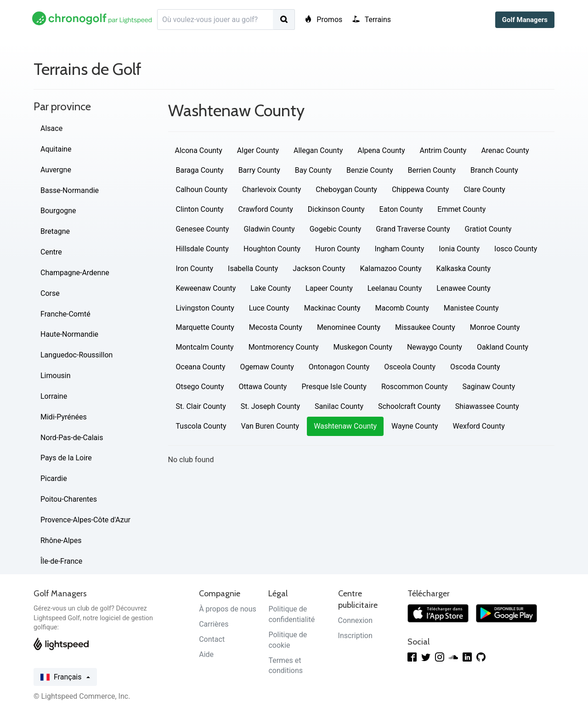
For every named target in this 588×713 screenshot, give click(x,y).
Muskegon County (362, 347)
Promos (323, 20)
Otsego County (200, 387)
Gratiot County (488, 229)
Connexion (355, 620)
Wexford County (479, 426)
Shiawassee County (487, 406)
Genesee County (203, 229)
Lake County (271, 288)
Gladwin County (269, 229)
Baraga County (200, 170)
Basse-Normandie (70, 190)
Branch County (494, 170)
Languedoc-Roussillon (76, 355)
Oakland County (503, 347)
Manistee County (471, 308)
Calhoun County (202, 190)
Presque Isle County (334, 387)
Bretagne (55, 231)
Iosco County (516, 249)
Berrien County (432, 170)
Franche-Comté (65, 314)
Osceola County (410, 367)
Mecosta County (276, 327)
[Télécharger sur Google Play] (506, 613)
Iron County (195, 269)
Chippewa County (420, 190)
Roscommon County (415, 387)
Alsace (51, 128)
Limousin (55, 376)
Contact (212, 639)
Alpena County (381, 150)
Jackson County (319, 269)
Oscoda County (475, 367)
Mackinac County (332, 308)
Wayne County (415, 426)
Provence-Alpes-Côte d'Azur (85, 520)
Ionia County (459, 249)
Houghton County (272, 249)
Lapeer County (329, 288)
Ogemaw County (267, 367)
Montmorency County (284, 347)
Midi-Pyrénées (64, 417)
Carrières (214, 624)
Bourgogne (58, 211)
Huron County (337, 249)
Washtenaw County (345, 426)
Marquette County (205, 327)
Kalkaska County (464, 269)
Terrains (372, 20)
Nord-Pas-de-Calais (72, 438)
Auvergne (56, 170)
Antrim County (443, 150)
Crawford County (266, 209)
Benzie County (370, 170)
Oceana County (201, 367)
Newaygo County (435, 347)
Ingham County (400, 249)
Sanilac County (339, 406)
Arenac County (505, 150)
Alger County (258, 150)
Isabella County (253, 269)
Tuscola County (201, 426)
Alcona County (199, 150)
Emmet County (461, 209)
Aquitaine (56, 149)
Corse (50, 293)
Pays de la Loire (66, 458)
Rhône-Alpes (61, 540)
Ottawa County (263, 387)
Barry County (259, 170)
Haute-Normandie (69, 334)
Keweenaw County (206, 288)
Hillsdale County (202, 249)
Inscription (355, 636)
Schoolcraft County (409, 406)
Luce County (269, 308)
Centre (51, 252)
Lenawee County (464, 288)
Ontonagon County (339, 367)
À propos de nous (228, 609)
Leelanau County (395, 288)
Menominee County (349, 327)
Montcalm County (205, 347)
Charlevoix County (271, 190)
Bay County (313, 170)
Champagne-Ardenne (75, 273)
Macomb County (402, 308)
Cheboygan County (346, 190)
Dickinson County (336, 209)
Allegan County (318, 150)
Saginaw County (489, 387)
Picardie (54, 478)
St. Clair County (201, 406)
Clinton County (200, 209)
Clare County (484, 190)
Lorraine (54, 396)
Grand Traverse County (413, 229)
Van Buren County (270, 426)
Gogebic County (336, 229)
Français (65, 677)
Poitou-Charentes (69, 499)
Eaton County (401, 209)
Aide (206, 654)
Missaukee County (425, 327)
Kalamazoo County (390, 269)
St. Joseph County (270, 406)
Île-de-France (61, 561)
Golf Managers (525, 20)
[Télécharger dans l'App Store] (438, 613)
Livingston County (205, 308)
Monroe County (495, 327)
